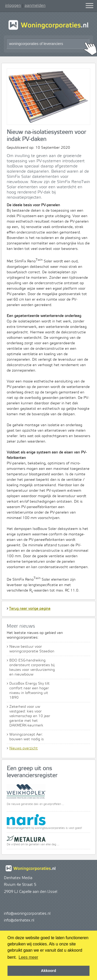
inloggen (13, 5)
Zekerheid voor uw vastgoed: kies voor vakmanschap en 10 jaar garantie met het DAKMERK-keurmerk (30, 716)
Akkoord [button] (48, 971)
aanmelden (35, 5)
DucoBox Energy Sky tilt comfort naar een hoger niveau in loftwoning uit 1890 (29, 691)
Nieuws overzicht (24, 748)
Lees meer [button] (28, 957)
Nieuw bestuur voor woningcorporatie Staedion (32, 649)
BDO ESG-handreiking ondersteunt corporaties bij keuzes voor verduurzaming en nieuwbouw (32, 667)
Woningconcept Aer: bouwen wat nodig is (27, 737)
